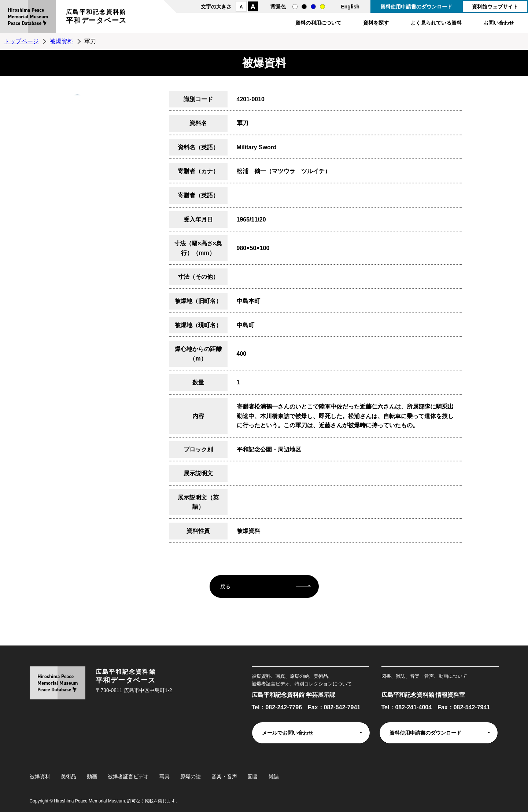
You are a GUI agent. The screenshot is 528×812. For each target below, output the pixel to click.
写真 (165, 776)
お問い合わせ (499, 23)
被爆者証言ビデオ (128, 776)
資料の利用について (318, 23)
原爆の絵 (191, 776)
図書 (253, 776)
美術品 (69, 776)
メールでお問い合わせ (288, 733)
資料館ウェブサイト (495, 7)
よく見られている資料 (436, 23)
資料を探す (376, 23)
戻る (225, 586)
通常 (295, 7)
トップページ (21, 41)
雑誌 (274, 776)
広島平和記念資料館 (96, 17)
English (350, 7)
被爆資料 (62, 41)
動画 (92, 776)
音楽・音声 (224, 776)
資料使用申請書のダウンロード (416, 7)
